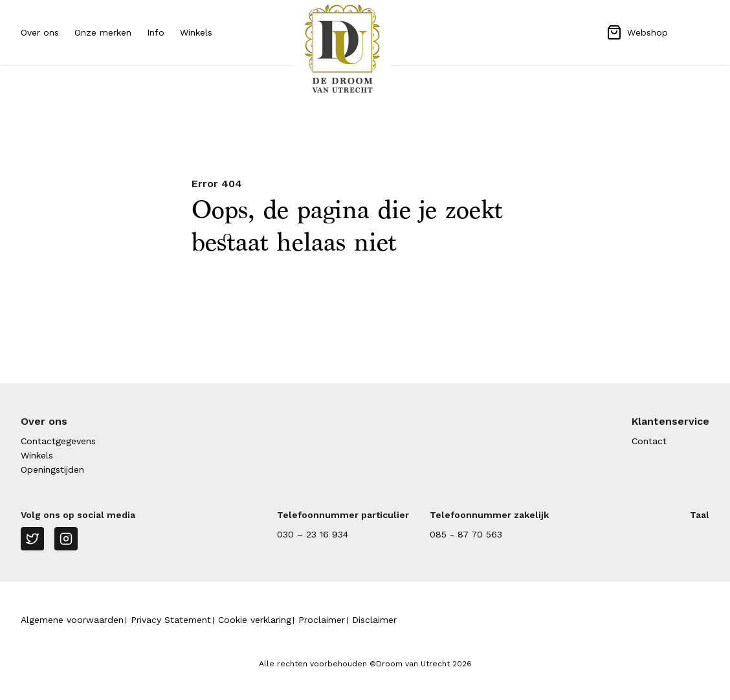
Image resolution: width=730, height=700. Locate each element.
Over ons (40, 32)
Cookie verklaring (255, 620)
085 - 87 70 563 (466, 534)
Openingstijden (52, 469)
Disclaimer (374, 620)
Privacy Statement (171, 620)
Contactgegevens (58, 441)
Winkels (196, 32)
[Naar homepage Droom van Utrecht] (365, 49)
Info (156, 32)
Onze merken (103, 32)
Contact (649, 441)
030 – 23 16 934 (313, 534)
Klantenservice (670, 421)
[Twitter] (32, 539)
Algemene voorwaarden (72, 620)
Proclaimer (322, 620)
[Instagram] (66, 539)
